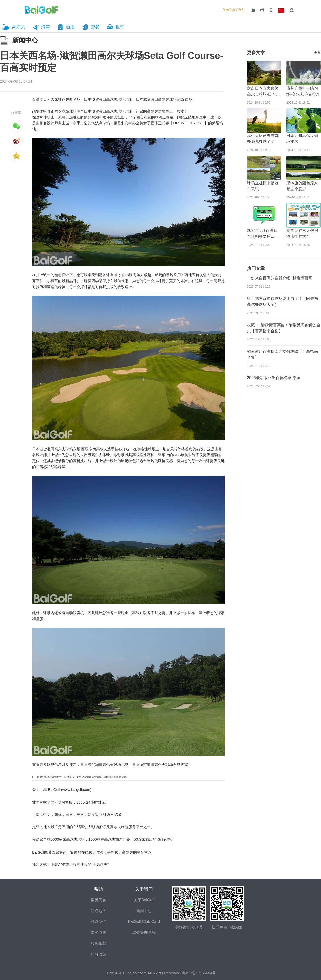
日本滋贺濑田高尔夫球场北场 (108, 99)
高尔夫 (19, 27)
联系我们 (99, 922)
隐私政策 (99, 932)
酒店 (70, 27)
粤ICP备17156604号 (199, 973)
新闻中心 (25, 40)
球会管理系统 (144, 932)
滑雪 (45, 27)
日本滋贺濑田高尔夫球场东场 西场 (164, 99)
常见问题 (99, 900)
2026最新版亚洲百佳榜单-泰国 (274, 378)
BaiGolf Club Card (144, 922)
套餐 (95, 27)
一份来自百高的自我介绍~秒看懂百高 (280, 278)
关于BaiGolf (144, 900)
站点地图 (99, 911)
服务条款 (99, 943)
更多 (317, 52)
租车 (120, 27)
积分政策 (99, 954)
